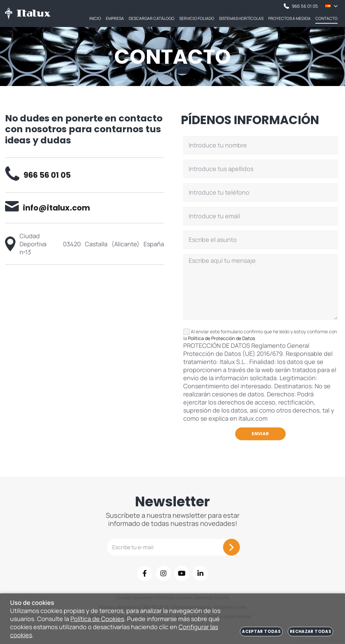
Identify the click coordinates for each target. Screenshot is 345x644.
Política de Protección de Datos (222, 338)
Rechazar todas (310, 631)
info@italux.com (48, 208)
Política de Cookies (97, 619)
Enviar (260, 434)
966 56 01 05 (301, 6)
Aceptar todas (261, 631)
